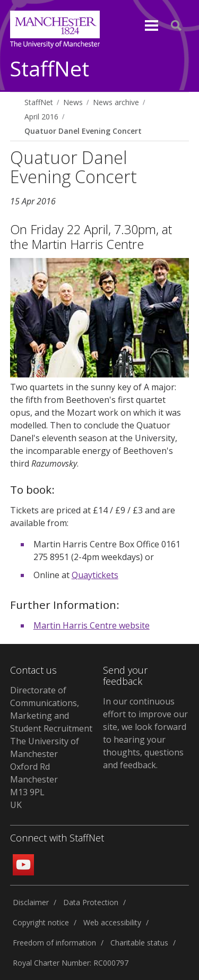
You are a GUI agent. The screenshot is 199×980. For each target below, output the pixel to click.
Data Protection (91, 902)
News (73, 102)
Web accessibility (112, 922)
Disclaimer (31, 902)
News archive (116, 102)
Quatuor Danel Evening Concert (83, 131)
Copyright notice (41, 922)
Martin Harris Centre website (92, 625)
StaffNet (50, 69)
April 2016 (41, 117)
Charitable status (139, 943)
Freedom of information (54, 943)
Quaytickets (95, 575)
